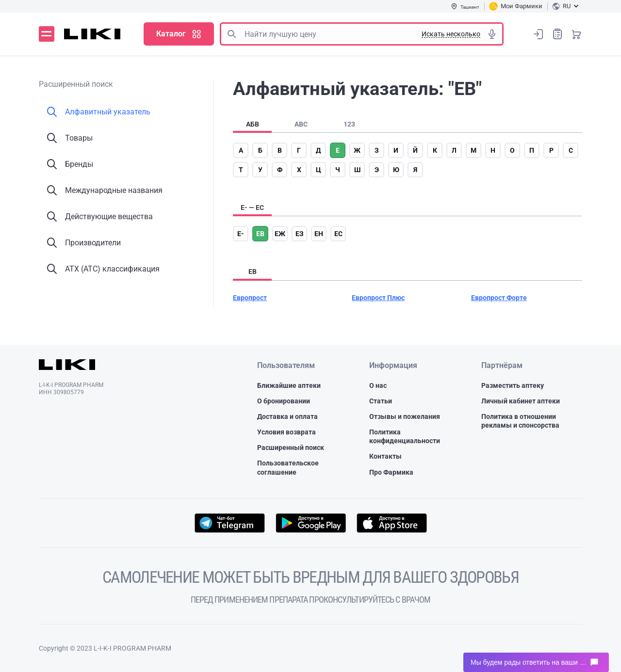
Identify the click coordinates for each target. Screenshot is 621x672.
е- (241, 234)
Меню (47, 34)
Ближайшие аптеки (289, 385)
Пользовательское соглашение (288, 467)
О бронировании (284, 401)
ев (260, 234)
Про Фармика (391, 472)
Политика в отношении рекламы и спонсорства (520, 421)
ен (319, 234)
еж (280, 234)
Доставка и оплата (287, 416)
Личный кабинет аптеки (521, 401)
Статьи (381, 401)
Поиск (231, 34)
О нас (378, 385)
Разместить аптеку (513, 385)
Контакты (385, 456)
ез (300, 234)
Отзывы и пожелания (405, 416)
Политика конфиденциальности (405, 436)
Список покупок (557, 34)
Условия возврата (286, 432)
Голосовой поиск (492, 34)
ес (338, 234)
